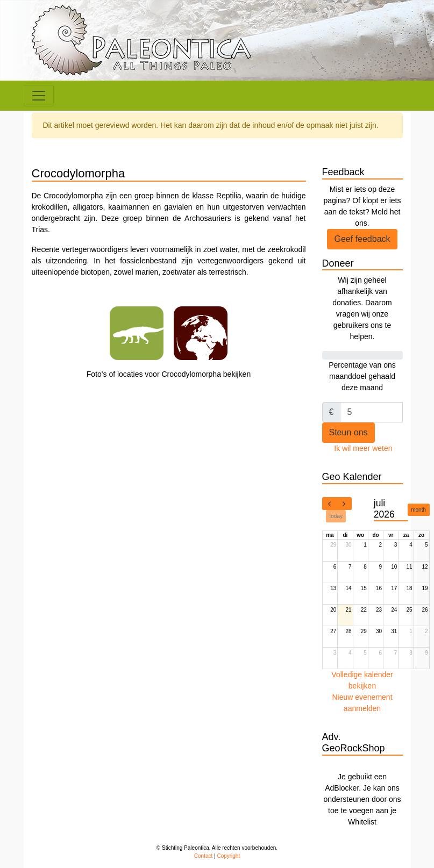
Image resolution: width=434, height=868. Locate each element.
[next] (344, 504)
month (418, 510)
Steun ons (348, 432)
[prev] (330, 504)
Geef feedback (362, 239)
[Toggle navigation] (39, 96)
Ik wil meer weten (363, 448)
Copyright (228, 856)
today (336, 516)
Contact (203, 856)
